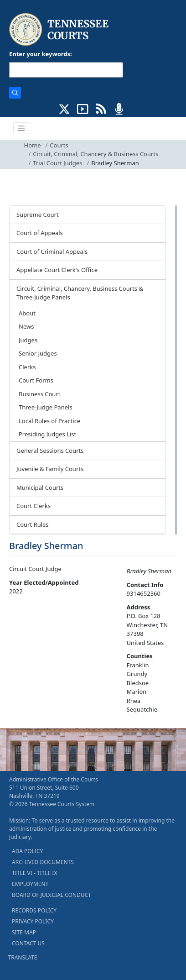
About (27, 313)
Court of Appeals (40, 233)
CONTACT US (28, 943)
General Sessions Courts (50, 451)
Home (33, 145)
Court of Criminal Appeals (52, 252)
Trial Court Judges (57, 163)
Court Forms (36, 380)
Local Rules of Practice (49, 421)
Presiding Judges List (47, 434)
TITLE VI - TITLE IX (34, 873)
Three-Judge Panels (46, 407)
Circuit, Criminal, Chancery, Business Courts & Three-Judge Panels (80, 293)
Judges (28, 340)
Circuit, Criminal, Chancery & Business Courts (96, 154)
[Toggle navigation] (21, 128)
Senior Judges (38, 353)
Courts (59, 145)
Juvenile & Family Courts (50, 469)
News (26, 326)
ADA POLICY (27, 851)
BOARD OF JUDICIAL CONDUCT (52, 895)
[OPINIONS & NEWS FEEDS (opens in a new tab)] (101, 108)
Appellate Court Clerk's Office (57, 270)
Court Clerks (34, 506)
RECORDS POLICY (34, 910)
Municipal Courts (40, 487)
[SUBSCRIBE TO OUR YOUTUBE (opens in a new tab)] (83, 108)
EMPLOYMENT (30, 884)
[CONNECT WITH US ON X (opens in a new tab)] (65, 108)
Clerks (27, 367)
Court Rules (33, 524)
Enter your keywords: (41, 54)
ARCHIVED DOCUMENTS (43, 862)
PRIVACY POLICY (33, 921)
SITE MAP (24, 932)
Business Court (39, 394)
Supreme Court (38, 215)
